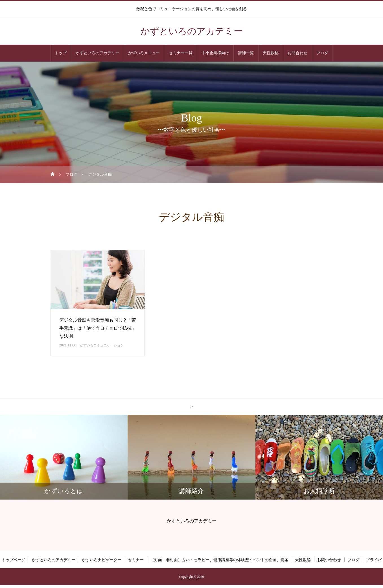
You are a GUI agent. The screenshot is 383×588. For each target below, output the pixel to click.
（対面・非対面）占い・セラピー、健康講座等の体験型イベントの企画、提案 (219, 560)
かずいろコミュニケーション (102, 345)
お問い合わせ (329, 560)
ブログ (322, 53)
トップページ (14, 560)
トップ (61, 53)
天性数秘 (271, 53)
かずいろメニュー (144, 53)
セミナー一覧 (181, 53)
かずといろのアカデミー (97, 53)
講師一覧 (246, 53)
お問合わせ (297, 53)
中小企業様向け (215, 53)
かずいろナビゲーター (102, 560)
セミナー (136, 560)
